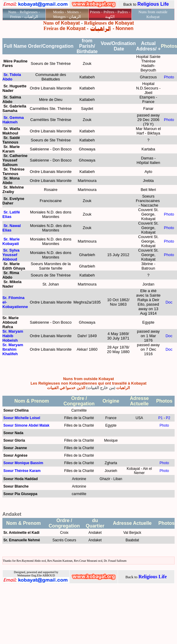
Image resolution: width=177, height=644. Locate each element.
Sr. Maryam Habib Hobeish (13, 336)
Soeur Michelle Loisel (22, 418)
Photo (169, 77)
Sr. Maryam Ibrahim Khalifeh (13, 349)
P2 (168, 418)
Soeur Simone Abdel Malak (26, 425)
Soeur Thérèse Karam (22, 471)
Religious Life (153, 4)
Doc (169, 302)
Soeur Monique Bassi (22, 463)
